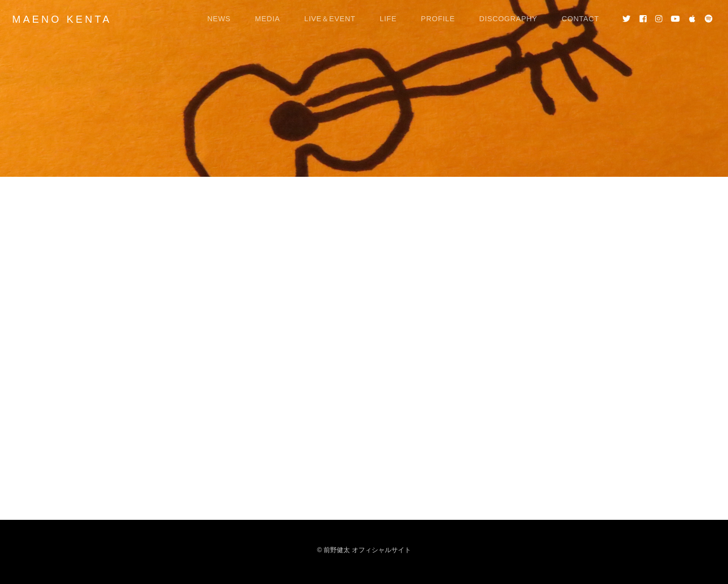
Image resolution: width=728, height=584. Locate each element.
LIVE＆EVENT (330, 19)
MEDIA (267, 19)
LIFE (388, 19)
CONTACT (580, 19)
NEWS (219, 19)
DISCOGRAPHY (508, 19)
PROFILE (438, 19)
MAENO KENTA (62, 19)
